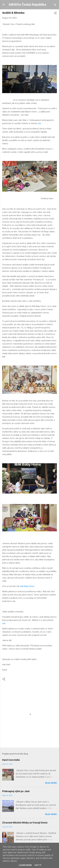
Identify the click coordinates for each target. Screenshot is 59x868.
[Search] (55, 5)
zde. (40, 123)
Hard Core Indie (11, 760)
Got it (38, 865)
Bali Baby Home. (28, 586)
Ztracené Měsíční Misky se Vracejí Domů (25, 823)
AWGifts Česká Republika (27, 5)
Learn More (25, 865)
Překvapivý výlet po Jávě (16, 791)
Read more (51, 783)
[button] (55, 14)
